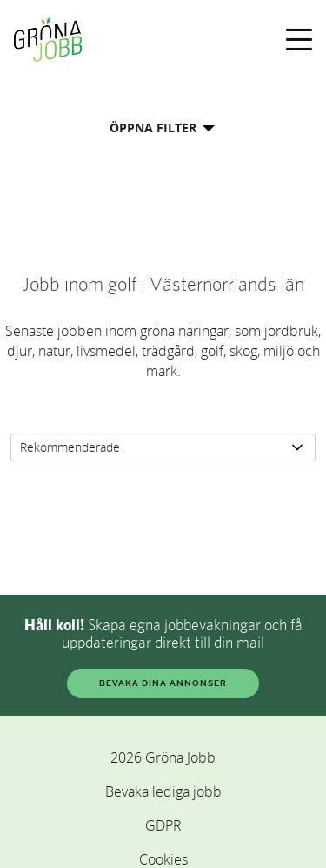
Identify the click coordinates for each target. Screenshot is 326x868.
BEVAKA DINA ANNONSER (163, 683)
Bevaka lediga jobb (163, 791)
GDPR (163, 825)
